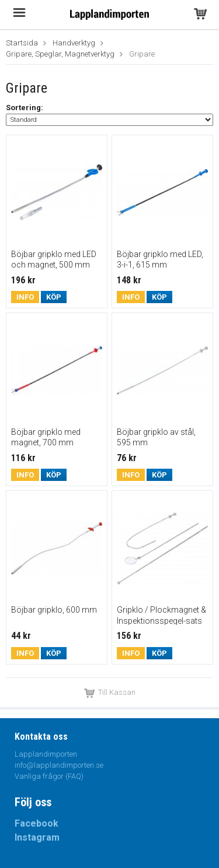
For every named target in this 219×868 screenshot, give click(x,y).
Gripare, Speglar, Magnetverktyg (60, 54)
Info (25, 297)
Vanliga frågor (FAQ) (49, 776)
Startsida (22, 43)
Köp (54, 297)
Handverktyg (74, 43)
